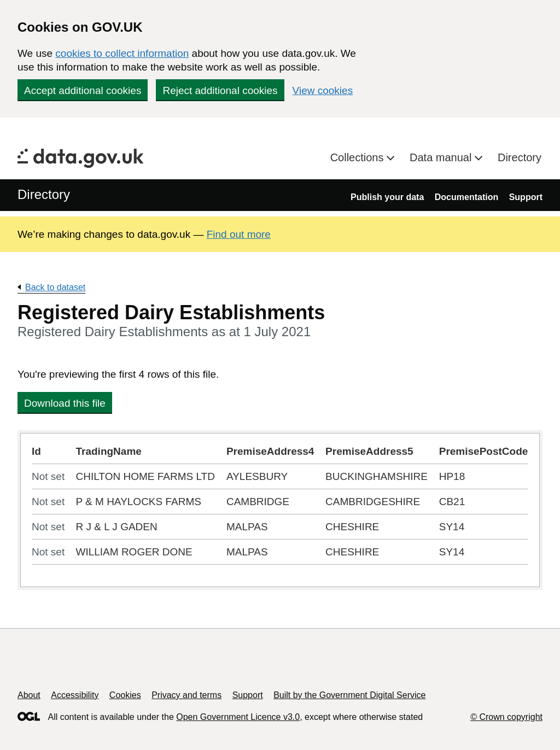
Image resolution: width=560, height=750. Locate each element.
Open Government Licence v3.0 (238, 717)
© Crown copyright (506, 717)
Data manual (442, 157)
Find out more (239, 234)
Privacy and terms (186, 695)
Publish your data (387, 197)
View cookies (323, 90)
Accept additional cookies (83, 90)
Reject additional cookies (220, 90)
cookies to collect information (122, 53)
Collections (358, 157)
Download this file (65, 403)
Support (526, 197)
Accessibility (75, 695)
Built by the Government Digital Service (349, 695)
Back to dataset (55, 287)
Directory (520, 157)
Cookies (125, 695)
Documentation (466, 197)
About (29, 695)
